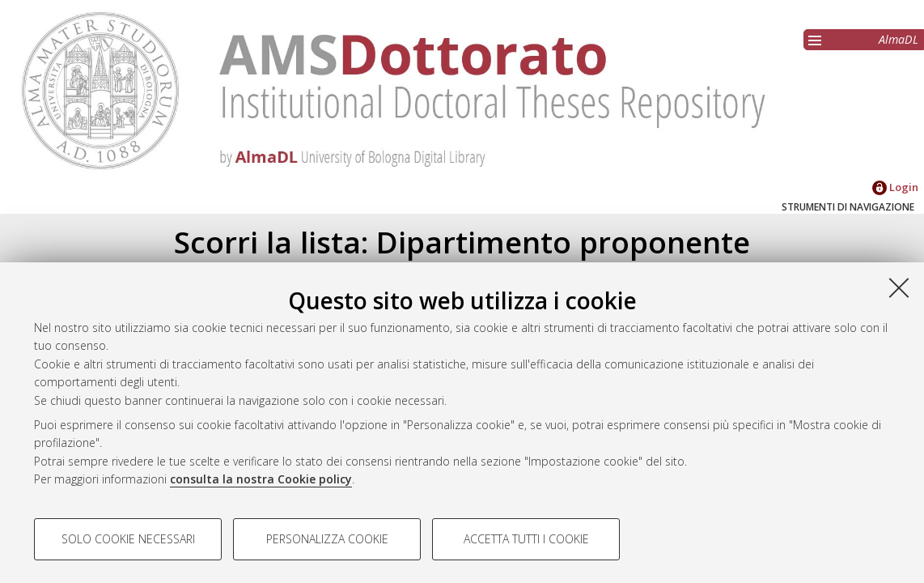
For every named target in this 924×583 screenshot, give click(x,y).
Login (895, 187)
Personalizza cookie (327, 539)
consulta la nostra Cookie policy (261, 479)
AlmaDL (899, 39)
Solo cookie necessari (128, 539)
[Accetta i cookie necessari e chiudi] (899, 287)
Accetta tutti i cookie (526, 539)
